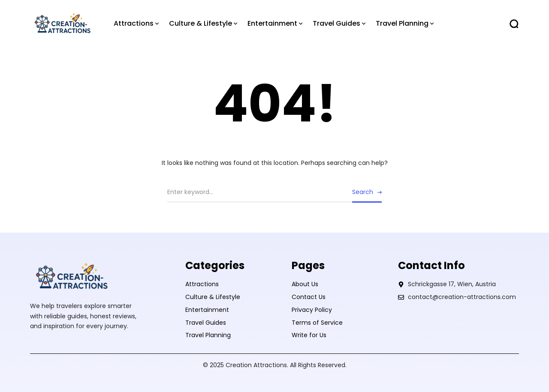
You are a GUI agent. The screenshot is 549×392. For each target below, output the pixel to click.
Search (363, 192)
